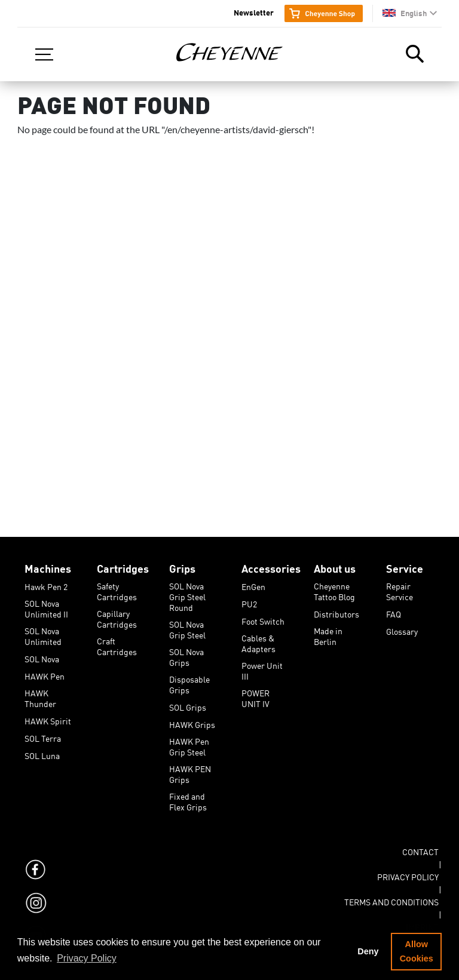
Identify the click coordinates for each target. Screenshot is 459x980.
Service (405, 566)
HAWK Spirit (48, 719)
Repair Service (400, 584)
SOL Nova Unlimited (43, 629)
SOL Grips (188, 705)
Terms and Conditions (391, 900)
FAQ (394, 612)
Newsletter (254, 12)
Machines (48, 566)
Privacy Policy (408, 875)
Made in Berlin (328, 629)
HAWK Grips (192, 723)
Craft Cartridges (117, 639)
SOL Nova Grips (186, 650)
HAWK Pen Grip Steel (189, 739)
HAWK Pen (45, 674)
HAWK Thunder (40, 691)
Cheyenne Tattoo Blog (334, 584)
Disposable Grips (189, 677)
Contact (420, 850)
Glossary (402, 629)
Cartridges (123, 566)
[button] (410, 13)
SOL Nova (42, 657)
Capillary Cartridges (117, 612)
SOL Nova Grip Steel (187, 622)
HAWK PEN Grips (190, 767)
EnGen (253, 585)
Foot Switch (263, 619)
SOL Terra (43, 736)
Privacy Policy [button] (87, 958)
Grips (182, 566)
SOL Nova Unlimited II (46, 601)
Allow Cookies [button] (417, 951)
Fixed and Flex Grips (188, 794)
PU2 (249, 602)
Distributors (336, 612)
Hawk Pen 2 (46, 585)
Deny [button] (368, 951)
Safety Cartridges (117, 584)
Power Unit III (262, 663)
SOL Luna (42, 754)
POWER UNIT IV (255, 691)
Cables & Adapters (258, 636)
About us (335, 566)
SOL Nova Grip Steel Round (187, 584)
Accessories (271, 566)
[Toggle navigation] (44, 54)
